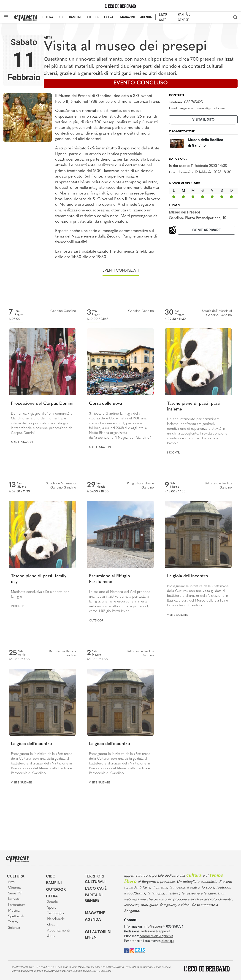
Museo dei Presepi (184, 212)
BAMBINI (75, 17)
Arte (48, 38)
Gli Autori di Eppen (98, 935)
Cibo (51, 877)
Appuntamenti (58, 931)
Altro (51, 936)
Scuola (53, 902)
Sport (51, 908)
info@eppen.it (154, 926)
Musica (14, 911)
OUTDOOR (93, 17)
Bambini (54, 883)
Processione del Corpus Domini (42, 404)
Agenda (93, 920)
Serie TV (15, 894)
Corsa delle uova (106, 404)
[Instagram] (132, 951)
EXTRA (108, 17)
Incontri (174, 453)
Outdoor (96, 621)
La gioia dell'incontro (188, 576)
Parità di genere (94, 898)
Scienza (14, 928)
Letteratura (17, 905)
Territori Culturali (95, 879)
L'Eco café (96, 889)
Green (52, 925)
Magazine (95, 913)
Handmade (56, 919)
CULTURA (47, 17)
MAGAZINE (128, 17)
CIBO (61, 17)
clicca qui (168, 941)
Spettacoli (16, 916)
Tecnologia (56, 913)
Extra (52, 896)
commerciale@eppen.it (156, 936)
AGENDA (146, 17)
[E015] (140, 951)
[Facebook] (126, 951)
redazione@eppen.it (156, 931)
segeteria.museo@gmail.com (202, 108)
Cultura (16, 877)
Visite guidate (177, 615)
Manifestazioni (22, 443)
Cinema (14, 888)
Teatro (13, 922)
